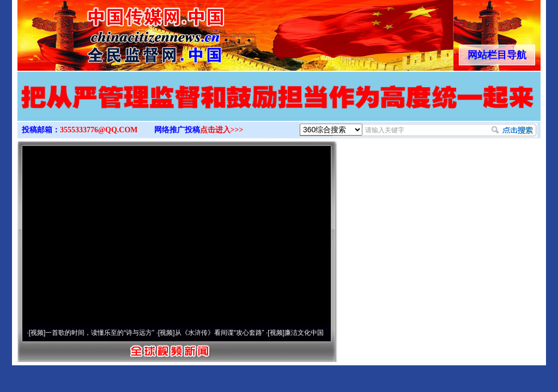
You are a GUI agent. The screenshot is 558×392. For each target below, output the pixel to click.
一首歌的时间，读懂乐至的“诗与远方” (100, 333)
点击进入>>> (222, 130)
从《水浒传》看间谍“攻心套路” (220, 333)
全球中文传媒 (107, 32)
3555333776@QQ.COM (99, 130)
